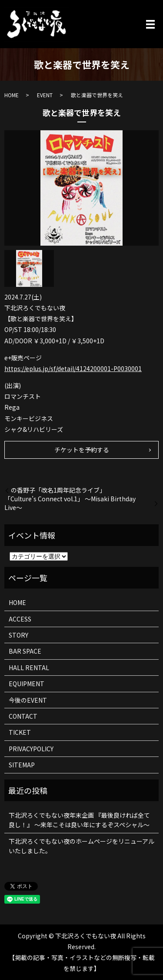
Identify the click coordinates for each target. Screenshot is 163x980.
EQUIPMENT (27, 684)
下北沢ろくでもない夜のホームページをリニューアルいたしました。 (81, 846)
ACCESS (20, 619)
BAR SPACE (25, 651)
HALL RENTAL (29, 668)
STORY (18, 635)
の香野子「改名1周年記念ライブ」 (58, 490)
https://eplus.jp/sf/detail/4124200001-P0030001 (73, 368)
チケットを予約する (82, 450)
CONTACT (23, 716)
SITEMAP (22, 765)
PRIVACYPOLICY (31, 749)
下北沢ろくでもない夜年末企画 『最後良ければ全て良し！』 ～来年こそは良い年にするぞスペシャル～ (79, 820)
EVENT (45, 95)
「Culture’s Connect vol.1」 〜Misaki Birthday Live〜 (70, 503)
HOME (12, 95)
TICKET (20, 732)
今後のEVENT (28, 700)
